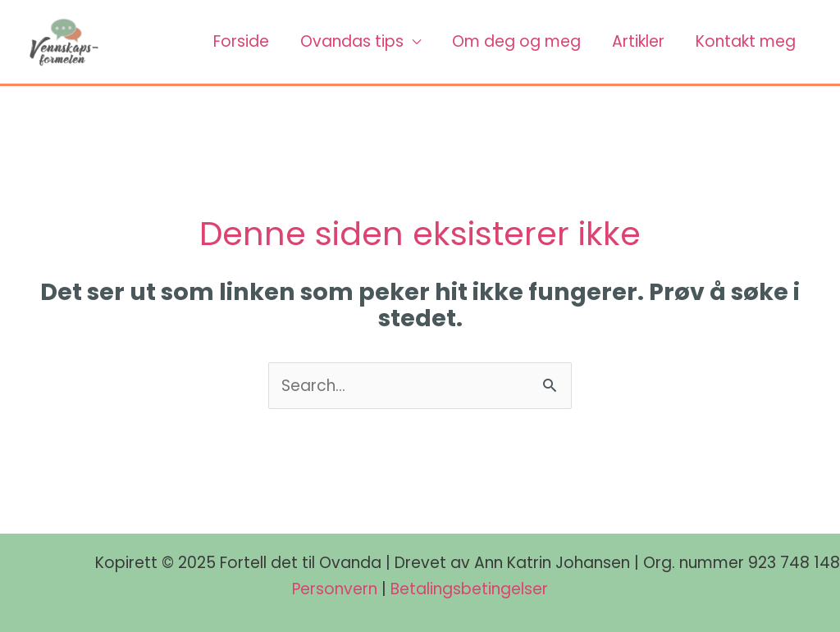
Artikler (638, 41)
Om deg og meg (516, 41)
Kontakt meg (746, 41)
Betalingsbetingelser (469, 589)
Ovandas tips (352, 41)
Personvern (335, 589)
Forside (241, 41)
